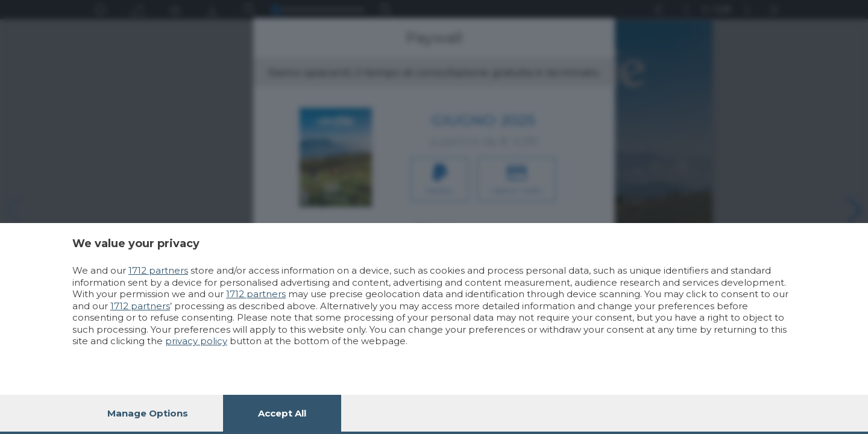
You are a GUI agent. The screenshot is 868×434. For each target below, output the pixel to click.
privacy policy (196, 341)
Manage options (148, 413)
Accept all (282, 413)
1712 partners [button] (158, 270)
